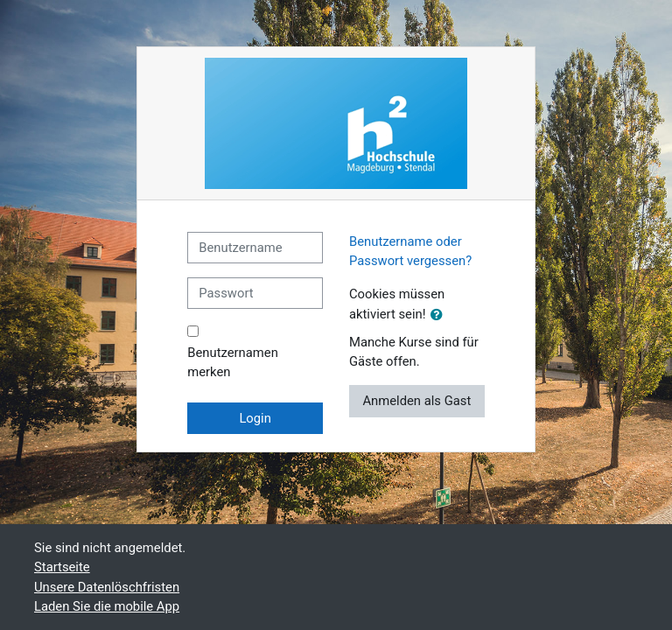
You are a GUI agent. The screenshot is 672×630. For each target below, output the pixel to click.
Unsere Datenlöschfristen (107, 587)
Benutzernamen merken (233, 362)
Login (255, 418)
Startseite (62, 567)
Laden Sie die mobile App (107, 606)
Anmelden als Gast (416, 401)
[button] (440, 315)
